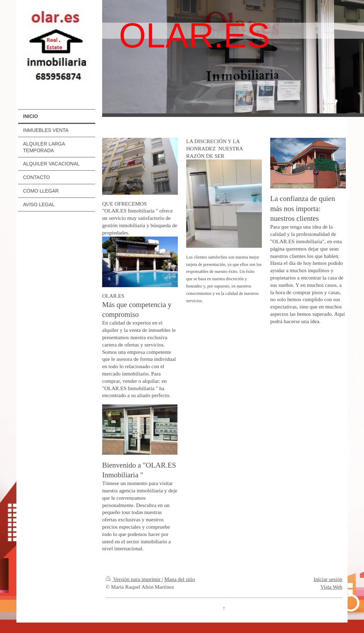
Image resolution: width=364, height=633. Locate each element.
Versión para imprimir (134, 579)
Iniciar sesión (328, 579)
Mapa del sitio (180, 579)
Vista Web (331, 587)
